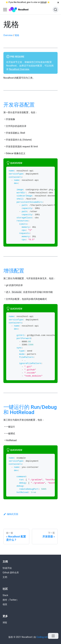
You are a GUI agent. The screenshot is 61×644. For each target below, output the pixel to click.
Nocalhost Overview (19, 69)
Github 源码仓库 (11, 573)
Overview (8, 35)
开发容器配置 (19, 105)
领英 (5, 604)
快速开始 (7, 568)
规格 (17, 35)
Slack (5, 595)
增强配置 (14, 271)
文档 (5, 577)
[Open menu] (53, 636)
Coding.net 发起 (44, 637)
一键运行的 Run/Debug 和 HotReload (30, 410)
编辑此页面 (11, 514)
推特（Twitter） (11, 600)
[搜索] (55, 10)
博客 (5, 623)
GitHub (43, 2)
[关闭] (58, 2)
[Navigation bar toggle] (5, 10)
